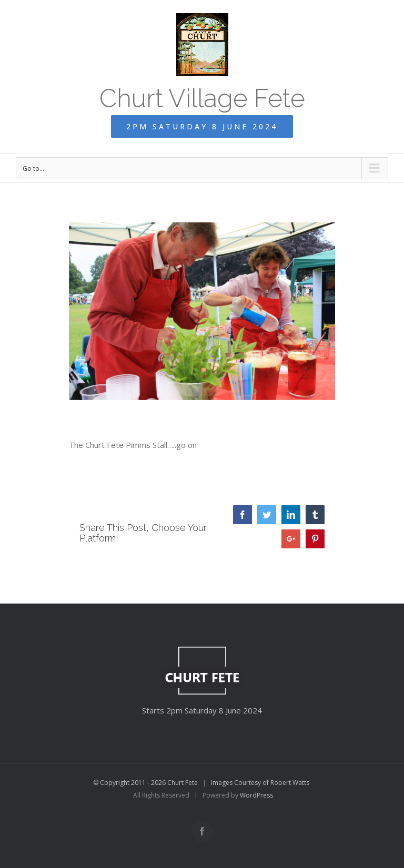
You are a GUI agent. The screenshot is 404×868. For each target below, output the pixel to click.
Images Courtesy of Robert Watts (260, 783)
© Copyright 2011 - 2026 (130, 783)
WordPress (256, 795)
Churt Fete (183, 783)
